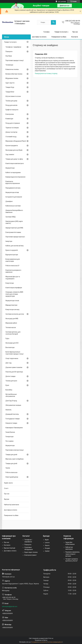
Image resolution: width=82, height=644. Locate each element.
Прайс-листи (8, 483)
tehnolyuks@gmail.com (10, 606)
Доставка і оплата (10, 551)
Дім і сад (9, 363)
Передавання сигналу (13, 188)
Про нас (75, 32)
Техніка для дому (11, 101)
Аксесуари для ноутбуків (14, 150)
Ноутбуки (9, 56)
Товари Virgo (10, 87)
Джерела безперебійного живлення (14, 211)
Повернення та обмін (59, 37)
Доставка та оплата (39, 37)
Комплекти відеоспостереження (13, 182)
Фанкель (9, 410)
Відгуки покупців (10, 548)
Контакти (75, 37)
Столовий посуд (11, 137)
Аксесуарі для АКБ (12, 319)
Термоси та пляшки (12, 128)
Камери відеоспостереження (15, 177)
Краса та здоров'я (12, 250)
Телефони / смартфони (13, 47)
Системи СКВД (11, 217)
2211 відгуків (62, 1)
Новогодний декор (12, 477)
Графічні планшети (12, 110)
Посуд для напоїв (11, 105)
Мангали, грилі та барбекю (15, 459)
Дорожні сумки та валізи (14, 367)
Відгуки (7, 499)
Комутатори (10, 283)
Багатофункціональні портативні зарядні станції (15, 353)
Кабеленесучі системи (13, 206)
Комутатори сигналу (12, 310)
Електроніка (10, 114)
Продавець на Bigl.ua (41, 640)
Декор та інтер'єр (11, 132)
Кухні (7, 385)
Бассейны (9, 390)
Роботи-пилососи (11, 472)
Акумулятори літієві (12, 192)
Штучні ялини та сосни (13, 96)
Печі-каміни (9, 441)
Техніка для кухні (11, 381)
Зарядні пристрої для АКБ (14, 228)
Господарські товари (13, 419)
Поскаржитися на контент (39, 642)
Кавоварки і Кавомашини (14, 428)
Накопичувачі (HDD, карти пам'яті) (14, 222)
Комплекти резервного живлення (13, 271)
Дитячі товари (10, 376)
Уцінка (8, 468)
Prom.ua (51, 638)
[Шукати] (53, 22)
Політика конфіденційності (55, 642)
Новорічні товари (11, 423)
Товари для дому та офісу (14, 159)
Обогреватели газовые (13, 405)
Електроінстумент (30, 555)
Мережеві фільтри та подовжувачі (13, 278)
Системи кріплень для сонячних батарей (13, 333)
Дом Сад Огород (11, 401)
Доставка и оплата (11, 510)
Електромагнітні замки (13, 232)
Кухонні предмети (12, 146)
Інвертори (9, 241)
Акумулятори (10, 168)
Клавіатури (9, 119)
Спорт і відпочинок (12, 358)
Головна (46, 32)
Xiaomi (47, 545)
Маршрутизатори (11, 305)
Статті (6, 488)
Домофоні (9, 201)
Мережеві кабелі (11, 323)
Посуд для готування (13, 123)
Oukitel (47, 551)
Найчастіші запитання (12, 505)
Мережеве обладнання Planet (16, 141)
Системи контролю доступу (15, 314)
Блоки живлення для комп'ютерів (13, 260)
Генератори (9, 437)
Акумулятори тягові (12, 301)
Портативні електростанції (15, 450)
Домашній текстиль (12, 414)
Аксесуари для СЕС (12, 343)
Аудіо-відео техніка (31, 552)
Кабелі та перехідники (13, 172)
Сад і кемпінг (10, 154)
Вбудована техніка (12, 78)
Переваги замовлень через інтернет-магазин (73, 554)
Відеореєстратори (12, 255)
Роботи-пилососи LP (12, 266)
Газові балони (10, 432)
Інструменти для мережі (14, 197)
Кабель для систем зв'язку (15, 246)
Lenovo (47, 543)
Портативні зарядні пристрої (15, 237)
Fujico (7, 338)
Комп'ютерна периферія (14, 288)
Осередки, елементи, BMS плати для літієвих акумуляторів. (14, 294)
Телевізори (9, 65)
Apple (47, 540)
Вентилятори (10, 347)
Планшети (9, 51)
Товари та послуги (61, 32)
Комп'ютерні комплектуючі (15, 163)
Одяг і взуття (10, 83)
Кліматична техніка (12, 69)
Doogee (47, 548)
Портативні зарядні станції (15, 60)
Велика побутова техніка (14, 74)
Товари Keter (10, 92)
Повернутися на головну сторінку (46, 73)
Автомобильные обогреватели (11, 395)
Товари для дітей (11, 455)
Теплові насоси (11, 327)
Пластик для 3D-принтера (14, 372)
